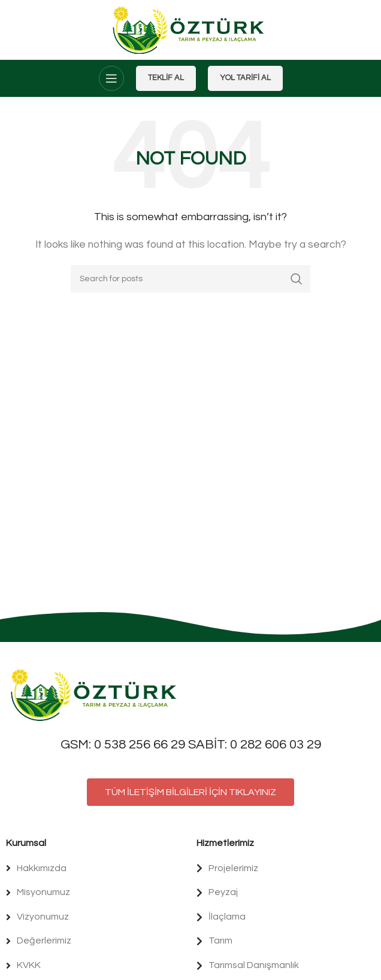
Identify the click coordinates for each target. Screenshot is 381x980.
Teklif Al (166, 78)
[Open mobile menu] (111, 78)
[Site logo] (191, 29)
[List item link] (95, 869)
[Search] (190, 279)
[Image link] (96, 694)
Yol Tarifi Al (245, 78)
